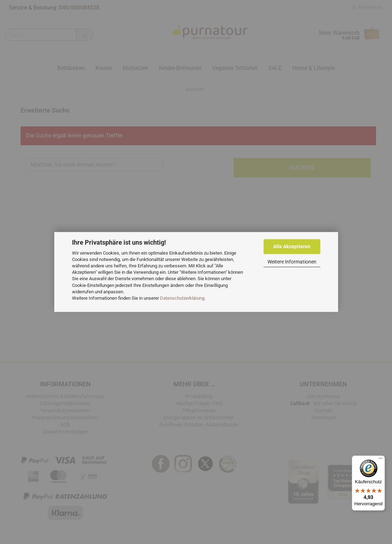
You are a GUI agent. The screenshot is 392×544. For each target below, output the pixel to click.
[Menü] (381, 460)
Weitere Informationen (292, 262)
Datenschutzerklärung (182, 298)
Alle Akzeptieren (292, 246)
